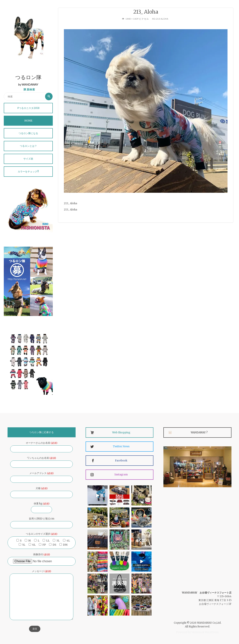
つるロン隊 (28, 78)
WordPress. (212, 632)
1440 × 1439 (132, 19)
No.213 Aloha (160, 19)
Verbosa (196, 632)
